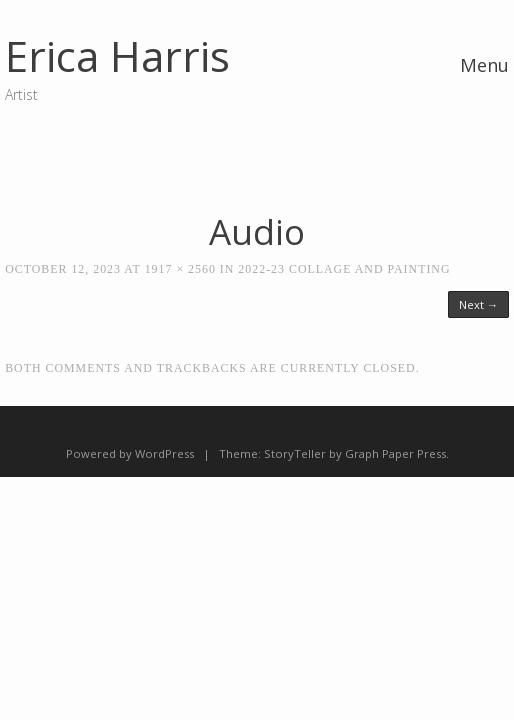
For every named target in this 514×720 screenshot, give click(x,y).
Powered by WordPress (130, 453)
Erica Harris (117, 55)
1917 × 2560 (180, 269)
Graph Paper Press (395, 453)
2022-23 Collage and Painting (344, 269)
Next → (478, 304)
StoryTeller (295, 453)
